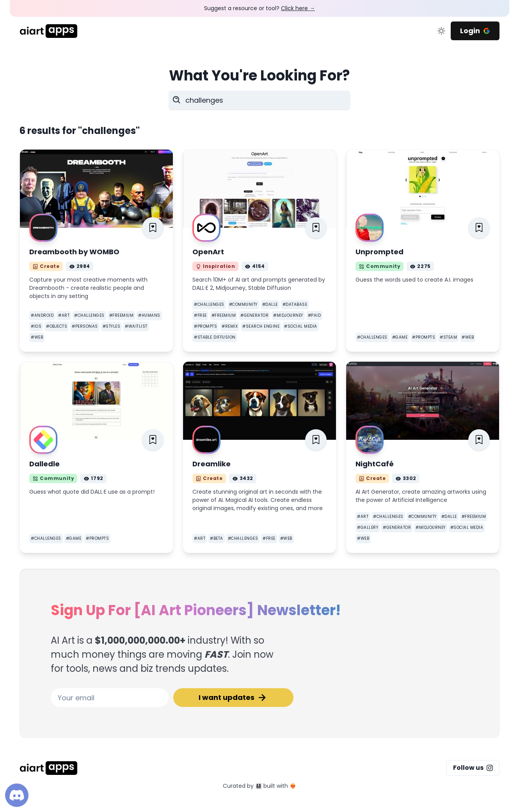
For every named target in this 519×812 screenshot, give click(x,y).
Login (475, 31)
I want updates (233, 698)
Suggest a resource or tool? (259, 8)
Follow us (473, 768)
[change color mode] (441, 31)
